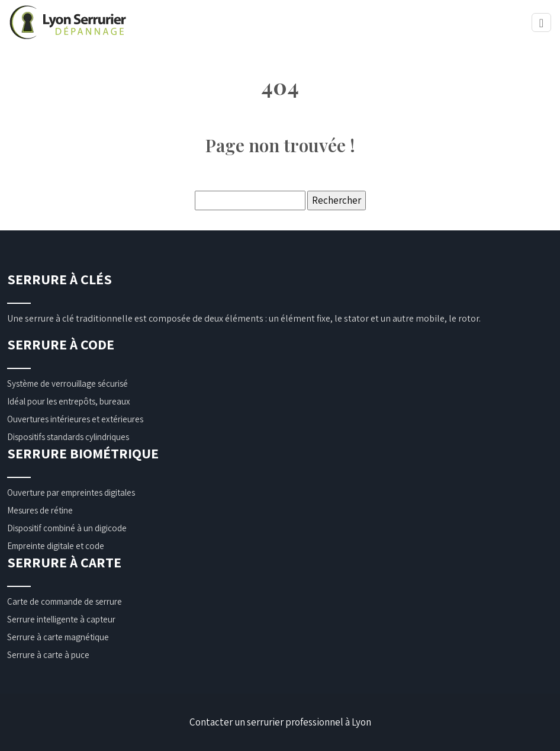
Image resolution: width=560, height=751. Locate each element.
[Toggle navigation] (541, 23)
